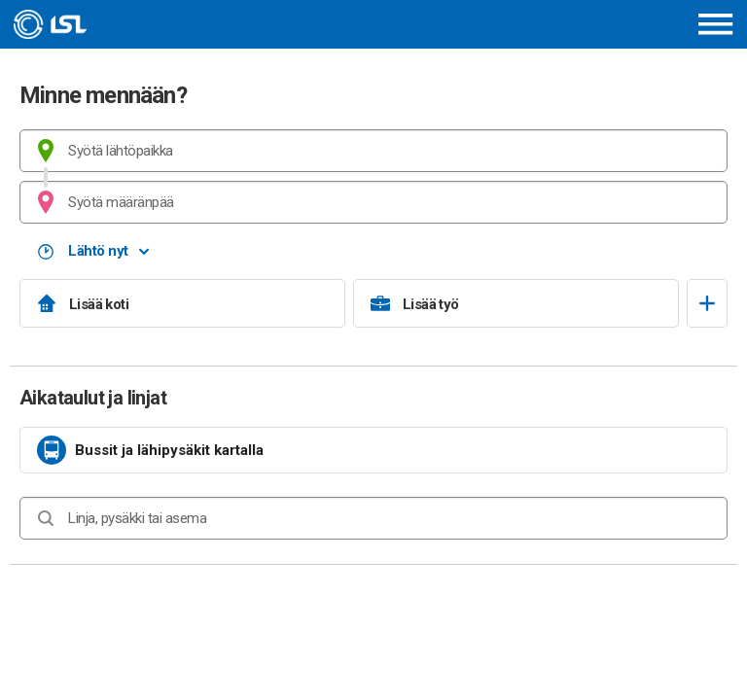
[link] (373, 450)
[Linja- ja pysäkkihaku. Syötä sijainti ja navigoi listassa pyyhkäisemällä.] (373, 518)
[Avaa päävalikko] (715, 24)
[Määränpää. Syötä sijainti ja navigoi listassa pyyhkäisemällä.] (373, 202)
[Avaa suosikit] (707, 303)
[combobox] (373, 151)
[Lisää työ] (516, 303)
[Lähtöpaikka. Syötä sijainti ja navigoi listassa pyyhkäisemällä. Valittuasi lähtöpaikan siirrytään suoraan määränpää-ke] (373, 151)
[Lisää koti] (182, 303)
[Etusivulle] (142, 24)
